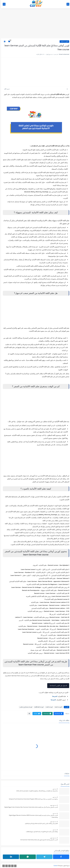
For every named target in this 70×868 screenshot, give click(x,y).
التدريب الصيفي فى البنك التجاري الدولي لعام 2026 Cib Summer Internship (38, 840)
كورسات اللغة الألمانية (38, 707)
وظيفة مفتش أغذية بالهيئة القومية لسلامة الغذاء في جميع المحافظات (41, 832)
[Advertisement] (35, 24)
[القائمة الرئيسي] (67, 4)
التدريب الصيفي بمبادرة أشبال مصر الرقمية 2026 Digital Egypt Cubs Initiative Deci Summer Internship (30, 807)
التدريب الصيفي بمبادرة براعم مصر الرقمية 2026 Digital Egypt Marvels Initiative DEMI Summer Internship (32, 816)
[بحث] (3, 4)
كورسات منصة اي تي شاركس (25, 707)
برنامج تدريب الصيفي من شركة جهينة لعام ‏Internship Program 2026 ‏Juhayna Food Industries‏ (32, 799)
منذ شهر (54, 789)
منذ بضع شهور (52, 805)
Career (55, 866)
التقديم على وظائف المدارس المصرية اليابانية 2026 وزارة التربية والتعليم (40, 823)
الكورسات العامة (63, 42)
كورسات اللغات (48, 707)
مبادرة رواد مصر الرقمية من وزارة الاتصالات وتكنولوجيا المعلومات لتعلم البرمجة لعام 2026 (36, 791)
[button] (58, 714)
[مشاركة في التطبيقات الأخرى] (28, 714)
